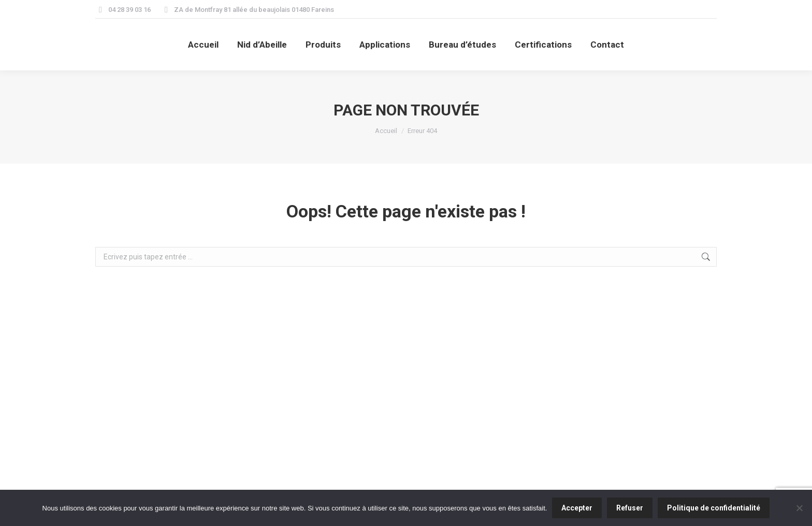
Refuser (630, 508)
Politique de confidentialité (714, 508)
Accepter (577, 508)
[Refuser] (799, 508)
